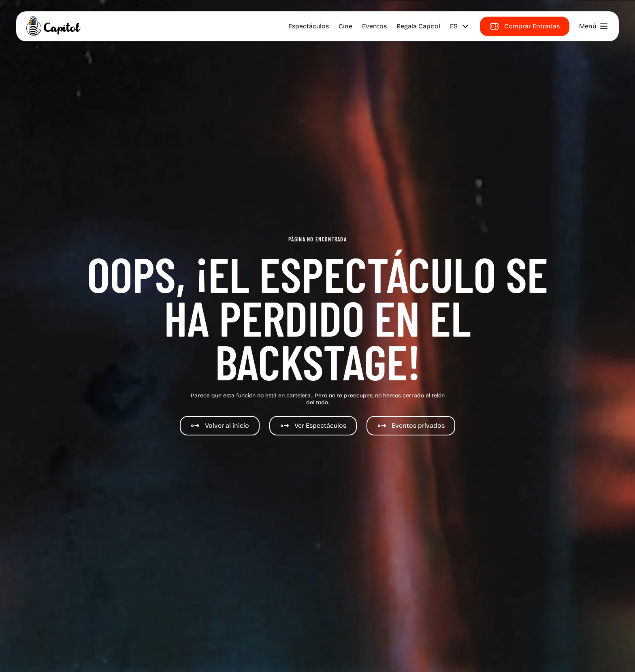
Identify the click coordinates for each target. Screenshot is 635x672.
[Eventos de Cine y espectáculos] (411, 426)
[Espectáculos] (313, 426)
